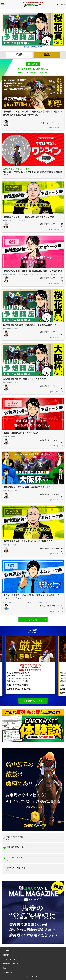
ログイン (61, 4)
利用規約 (6, 955)
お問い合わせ (8, 972)
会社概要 (6, 950)
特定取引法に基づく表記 (12, 964)
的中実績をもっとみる (33, 701)
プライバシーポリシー (11, 959)
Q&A (5, 968)
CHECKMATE (35, 977)
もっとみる (33, 620)
